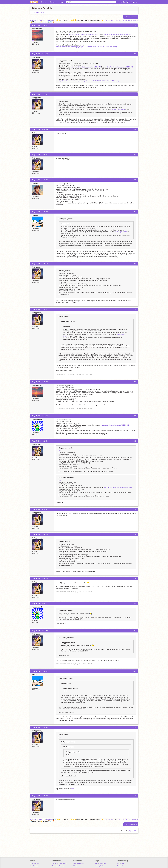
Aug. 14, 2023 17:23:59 (40, 264)
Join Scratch (124, 2)
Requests (49, 20)
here (72, 789)
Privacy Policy (100, 866)
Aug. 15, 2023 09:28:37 (40, 510)
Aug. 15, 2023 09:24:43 (40, 441)
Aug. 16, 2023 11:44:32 (40, 671)
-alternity (35, 183)
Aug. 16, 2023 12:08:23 (40, 728)
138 (132, 20)
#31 (60, 480)
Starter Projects (79, 864)
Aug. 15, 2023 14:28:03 (40, 535)
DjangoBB (133, 831)
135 (123, 20)
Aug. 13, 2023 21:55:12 (40, 25)
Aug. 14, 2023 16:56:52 (40, 180)
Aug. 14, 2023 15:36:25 (40, 155)
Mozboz (35, 215)
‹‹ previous (110, 20)
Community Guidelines (59, 864)
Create (43, 2)
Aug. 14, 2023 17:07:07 (40, 212)
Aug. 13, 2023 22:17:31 (40, 94)
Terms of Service (101, 864)
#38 (60, 737)
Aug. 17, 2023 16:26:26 (40, 796)
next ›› (136, 20)
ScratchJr (120, 866)
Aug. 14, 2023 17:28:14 (40, 310)
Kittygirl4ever (37, 29)
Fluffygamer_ (37, 57)
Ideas (61, 2)
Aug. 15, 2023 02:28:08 (40, 382)
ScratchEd (120, 864)
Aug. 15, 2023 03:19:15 (40, 416)
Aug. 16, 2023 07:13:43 (40, 631)
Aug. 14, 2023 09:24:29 (40, 130)
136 (126, 20)
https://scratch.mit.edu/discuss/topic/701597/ (83, 35)
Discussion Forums (37, 20)
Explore (53, 2)
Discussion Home (38, 12)
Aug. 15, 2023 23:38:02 (40, 579)
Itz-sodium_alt (37, 419)
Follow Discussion (131, 17)
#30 (60, 451)
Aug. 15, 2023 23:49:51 (40, 604)
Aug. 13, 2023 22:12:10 (40, 54)
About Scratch (35, 864)
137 (129, 20)
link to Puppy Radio (118, 109)
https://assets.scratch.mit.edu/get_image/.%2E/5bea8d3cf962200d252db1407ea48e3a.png (86, 47)
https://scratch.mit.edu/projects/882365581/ (115, 425)
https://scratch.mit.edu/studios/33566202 (117, 35)
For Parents (34, 866)
